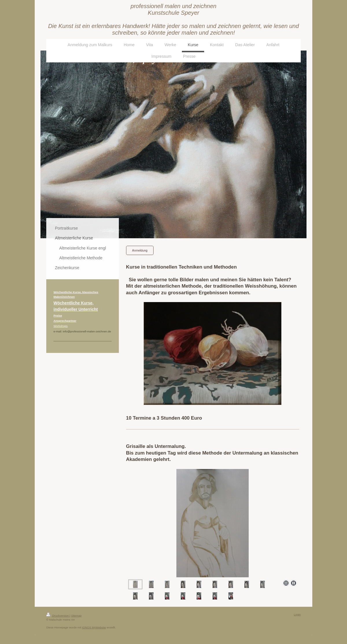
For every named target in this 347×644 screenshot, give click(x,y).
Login (297, 614)
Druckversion (58, 616)
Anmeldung (140, 250)
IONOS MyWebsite (94, 627)
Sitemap (76, 616)
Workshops (61, 326)
